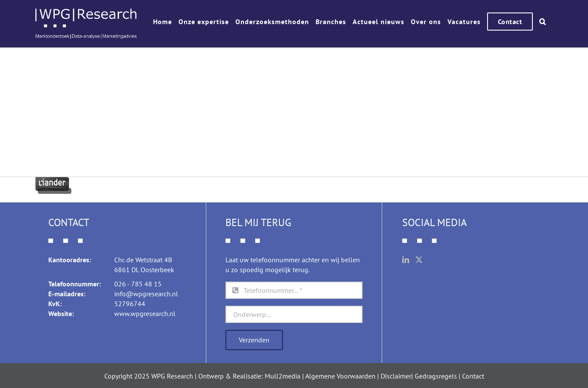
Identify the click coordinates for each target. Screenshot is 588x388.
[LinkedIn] (406, 260)
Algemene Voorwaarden (340, 376)
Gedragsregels (436, 376)
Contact (473, 376)
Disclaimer (396, 376)
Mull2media (283, 376)
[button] (543, 22)
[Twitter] (419, 260)
